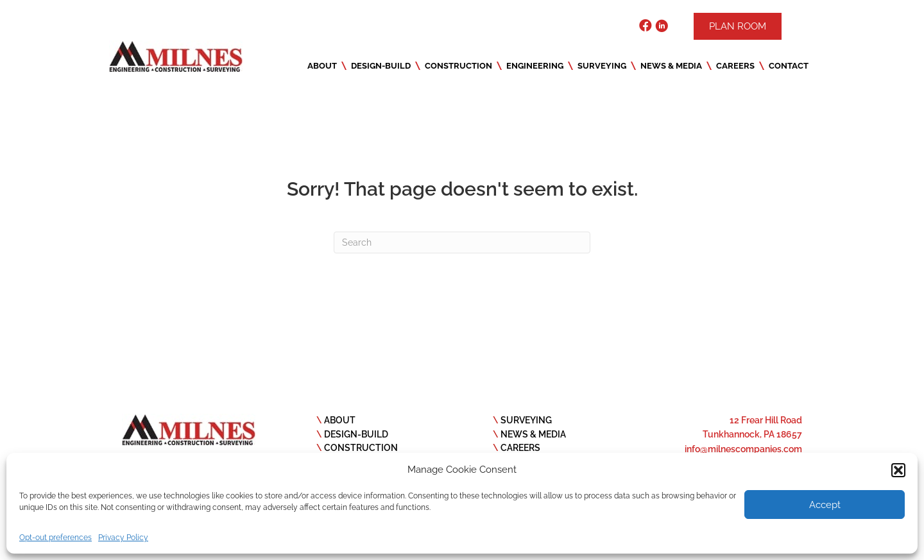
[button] (898, 470)
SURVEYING (526, 420)
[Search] (462, 242)
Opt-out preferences (56, 538)
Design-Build (381, 66)
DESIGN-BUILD (356, 434)
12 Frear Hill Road (766, 420)
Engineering (535, 66)
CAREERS (520, 448)
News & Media (671, 66)
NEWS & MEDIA (533, 434)
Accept (825, 505)
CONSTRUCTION (361, 448)
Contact (789, 66)
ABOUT (340, 420)
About (322, 66)
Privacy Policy (123, 538)
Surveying (602, 66)
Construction (458, 66)
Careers (735, 66)
